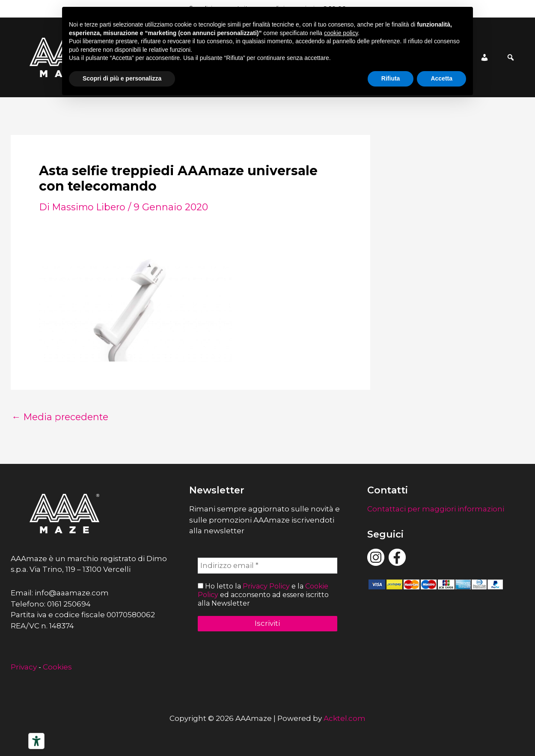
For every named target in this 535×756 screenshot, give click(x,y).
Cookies (57, 667)
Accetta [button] (441, 78)
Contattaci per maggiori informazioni (436, 509)
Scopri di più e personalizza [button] (122, 78)
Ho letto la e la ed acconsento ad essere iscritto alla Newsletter (263, 595)
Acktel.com (345, 718)
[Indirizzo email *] (268, 566)
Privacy (24, 667)
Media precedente (62, 417)
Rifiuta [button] (391, 78)
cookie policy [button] (341, 33)
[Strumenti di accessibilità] (36, 741)
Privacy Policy (266, 587)
